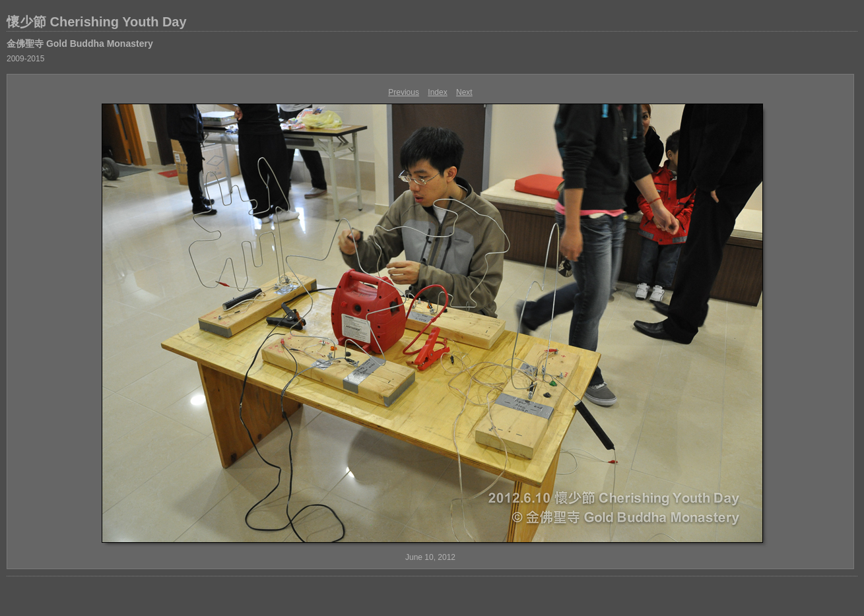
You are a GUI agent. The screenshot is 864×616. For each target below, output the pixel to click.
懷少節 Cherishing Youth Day (97, 22)
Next (464, 92)
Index (437, 92)
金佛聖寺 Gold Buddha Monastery (80, 44)
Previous (404, 92)
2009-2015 (25, 59)
